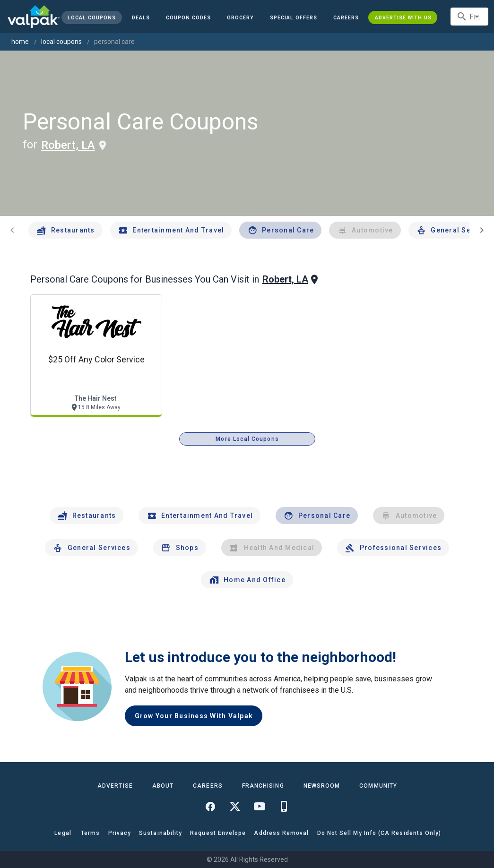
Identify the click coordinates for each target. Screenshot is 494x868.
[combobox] (469, 17)
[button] (294, 17)
